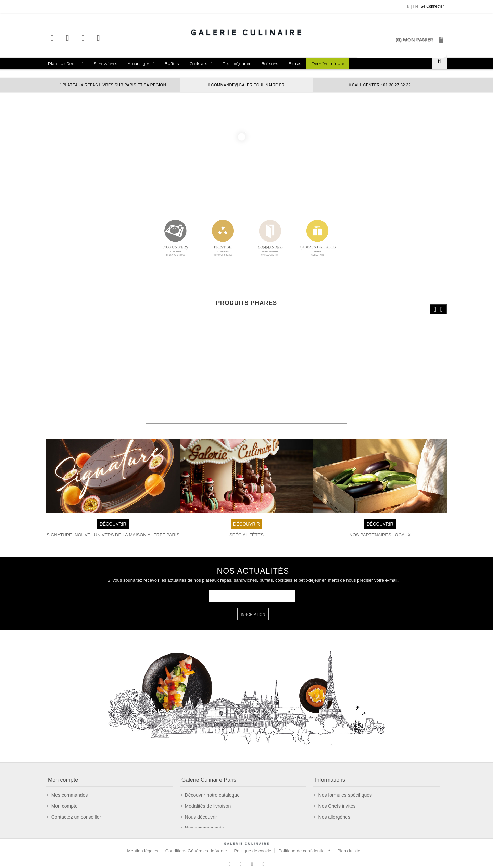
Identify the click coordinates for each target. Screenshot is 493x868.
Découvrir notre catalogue (212, 778)
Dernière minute (328, 63)
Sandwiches (105, 63)
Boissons (270, 63)
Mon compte (65, 789)
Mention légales (143, 843)
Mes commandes (70, 778)
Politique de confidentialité (304, 843)
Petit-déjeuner (237, 63)
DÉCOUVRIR (113, 507)
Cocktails (198, 63)
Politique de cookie (252, 843)
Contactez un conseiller (76, 800)
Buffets (172, 63)
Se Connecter (432, 6)
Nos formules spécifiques (345, 778)
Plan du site (349, 843)
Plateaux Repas (63, 63)
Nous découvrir (201, 800)
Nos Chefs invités (337, 789)
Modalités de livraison (208, 789)
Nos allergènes (334, 800)
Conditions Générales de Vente (196, 843)
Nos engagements (204, 811)
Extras (295, 63)
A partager (138, 63)
